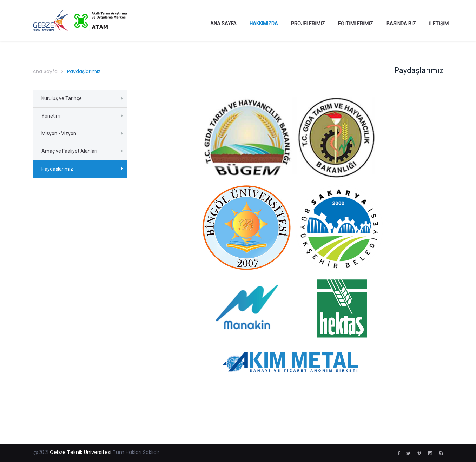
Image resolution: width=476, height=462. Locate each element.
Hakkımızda (264, 24)
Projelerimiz (308, 24)
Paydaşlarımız (57, 169)
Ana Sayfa (223, 24)
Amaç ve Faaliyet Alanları (69, 151)
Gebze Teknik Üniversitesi (81, 452)
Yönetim (51, 116)
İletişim (439, 24)
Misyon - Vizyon (59, 133)
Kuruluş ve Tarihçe (62, 98)
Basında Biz (401, 24)
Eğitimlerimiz (356, 24)
